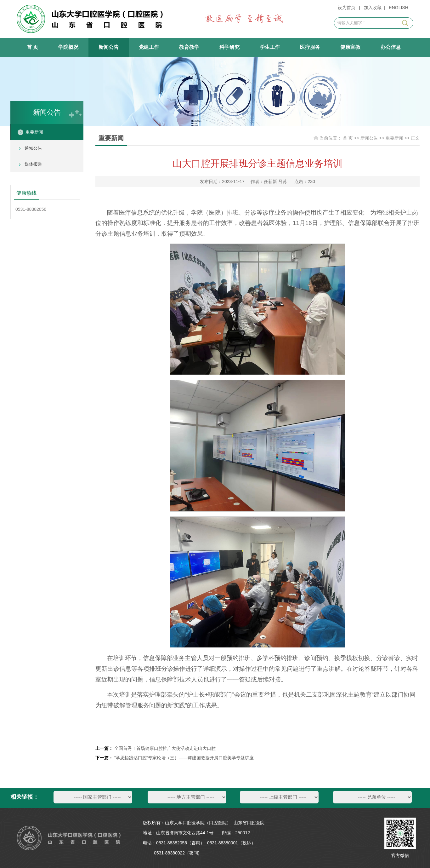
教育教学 (189, 47)
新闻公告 (109, 47)
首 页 (32, 47)
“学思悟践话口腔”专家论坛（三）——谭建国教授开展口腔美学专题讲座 (184, 758)
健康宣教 (350, 47)
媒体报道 (33, 164)
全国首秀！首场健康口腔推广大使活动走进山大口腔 (166, 748)
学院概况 (68, 47)
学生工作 (270, 47)
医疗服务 (310, 47)
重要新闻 (34, 132)
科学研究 (229, 47)
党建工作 (149, 47)
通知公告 (33, 148)
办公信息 (391, 47)
